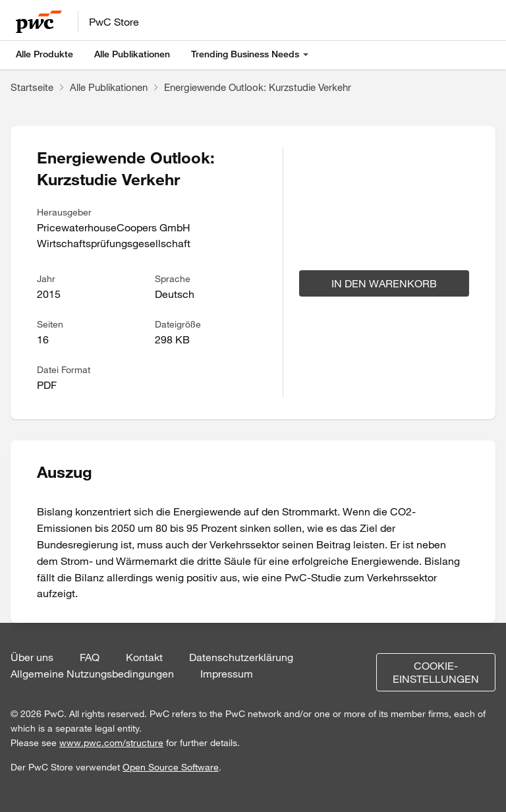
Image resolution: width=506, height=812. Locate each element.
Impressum (227, 674)
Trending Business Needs (245, 54)
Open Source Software (171, 767)
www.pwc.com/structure (111, 743)
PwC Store (114, 22)
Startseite (32, 87)
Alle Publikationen (132, 54)
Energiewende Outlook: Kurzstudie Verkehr (258, 87)
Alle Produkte (44, 54)
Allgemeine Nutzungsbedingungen (92, 674)
